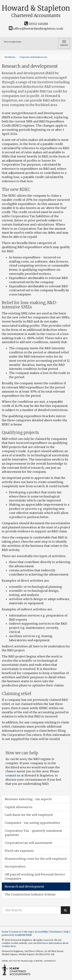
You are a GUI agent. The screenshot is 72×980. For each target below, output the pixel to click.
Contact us (16, 932)
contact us (13, 775)
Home (5, 932)
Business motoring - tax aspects (28, 799)
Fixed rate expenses (19, 851)
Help (66, 932)
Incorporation (15, 866)
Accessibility (41, 932)
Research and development (24, 886)
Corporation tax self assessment (28, 843)
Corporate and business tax (33, 57)
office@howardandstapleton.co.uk (36, 29)
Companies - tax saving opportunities (32, 823)
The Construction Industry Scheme (30, 894)
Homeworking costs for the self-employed (36, 859)
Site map (28, 932)
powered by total (17, 935)
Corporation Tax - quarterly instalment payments (33, 833)
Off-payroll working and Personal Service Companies (35, 876)
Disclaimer (56, 932)
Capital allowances (19, 807)
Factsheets (10, 57)
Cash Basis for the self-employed (29, 815)
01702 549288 (36, 24)
